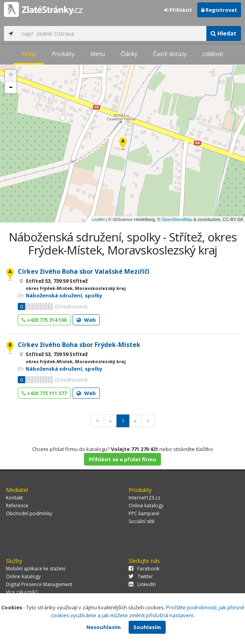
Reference (17, 506)
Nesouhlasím (104, 627)
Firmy (29, 54)
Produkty (63, 54)
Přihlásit (178, 10)
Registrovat (219, 10)
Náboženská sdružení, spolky (64, 295)
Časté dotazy (170, 54)
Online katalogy (146, 506)
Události (213, 54)
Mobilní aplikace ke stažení (36, 569)
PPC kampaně (144, 513)
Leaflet (98, 219)
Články (129, 54)
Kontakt (14, 498)
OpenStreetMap (177, 219)
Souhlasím (147, 627)
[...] (112, 33)
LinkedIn (142, 584)
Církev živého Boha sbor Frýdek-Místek (79, 345)
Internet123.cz (144, 498)
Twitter (141, 576)
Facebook (144, 569)
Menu (98, 54)
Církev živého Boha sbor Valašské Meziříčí (84, 271)
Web (86, 320)
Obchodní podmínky (29, 513)
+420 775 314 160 (44, 320)
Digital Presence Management (39, 584)
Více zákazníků (22, 592)
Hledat (223, 33)
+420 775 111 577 (44, 393)
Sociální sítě (142, 521)
